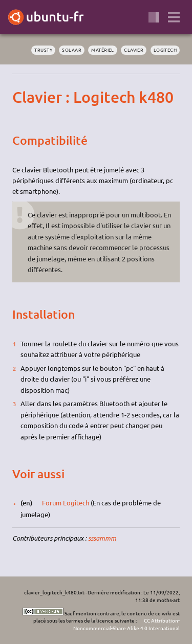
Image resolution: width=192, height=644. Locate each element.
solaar (72, 50)
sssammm (102, 538)
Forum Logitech (66, 503)
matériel (103, 50)
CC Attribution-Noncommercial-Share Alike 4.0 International (126, 624)
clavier (134, 50)
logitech (165, 50)
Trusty (43, 50)
